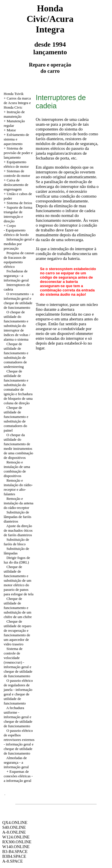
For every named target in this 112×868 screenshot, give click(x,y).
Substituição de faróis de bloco (16, 542)
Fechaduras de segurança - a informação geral (16, 276)
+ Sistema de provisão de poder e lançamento (18, 153)
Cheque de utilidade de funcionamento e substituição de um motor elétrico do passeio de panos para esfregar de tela (19, 580)
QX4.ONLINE (15, 823)
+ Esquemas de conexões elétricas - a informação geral (18, 776)
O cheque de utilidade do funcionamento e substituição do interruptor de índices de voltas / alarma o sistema (17, 326)
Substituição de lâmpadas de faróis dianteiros (17, 517)
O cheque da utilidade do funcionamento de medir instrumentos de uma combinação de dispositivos (18, 446)
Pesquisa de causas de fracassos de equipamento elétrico (19, 260)
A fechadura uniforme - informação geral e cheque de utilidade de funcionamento (18, 717)
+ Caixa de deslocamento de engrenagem (16, 185)
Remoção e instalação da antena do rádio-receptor (19, 503)
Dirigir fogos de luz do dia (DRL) (17, 560)
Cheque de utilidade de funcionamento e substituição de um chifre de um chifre (18, 608)
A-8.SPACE (12, 861)
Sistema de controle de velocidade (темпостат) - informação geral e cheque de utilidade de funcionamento (18, 662)
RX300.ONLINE (17, 842)
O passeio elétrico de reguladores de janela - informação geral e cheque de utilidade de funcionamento (18, 692)
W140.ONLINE (16, 847)
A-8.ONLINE (14, 832)
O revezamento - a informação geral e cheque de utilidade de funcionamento (19, 301)
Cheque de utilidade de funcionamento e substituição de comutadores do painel (16, 419)
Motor (11, 130)
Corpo (11, 226)
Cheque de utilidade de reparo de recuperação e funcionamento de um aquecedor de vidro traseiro (17, 633)
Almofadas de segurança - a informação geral (16, 762)
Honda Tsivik (14, 94)
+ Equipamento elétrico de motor (16, 164)
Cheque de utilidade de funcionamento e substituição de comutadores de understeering (16, 355)
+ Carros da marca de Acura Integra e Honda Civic (17, 103)
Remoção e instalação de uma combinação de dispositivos (17, 469)
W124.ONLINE (16, 837)
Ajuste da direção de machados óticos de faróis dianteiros (18, 530)
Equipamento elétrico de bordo (16, 232)
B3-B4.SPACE (15, 852)
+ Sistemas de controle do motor (17, 173)
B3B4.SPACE (14, 856)
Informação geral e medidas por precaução (19, 244)
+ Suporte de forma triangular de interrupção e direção (18, 214)
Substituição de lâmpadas (16, 551)
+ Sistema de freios (18, 203)
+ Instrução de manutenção (14, 114)
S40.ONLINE (14, 827)
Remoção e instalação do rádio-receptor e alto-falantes (18, 487)
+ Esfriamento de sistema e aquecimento (16, 139)
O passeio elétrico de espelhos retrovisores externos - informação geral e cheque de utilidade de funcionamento (19, 742)
